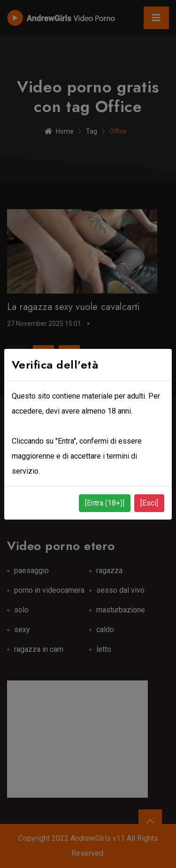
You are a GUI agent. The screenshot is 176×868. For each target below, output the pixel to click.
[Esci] (149, 503)
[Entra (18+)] (105, 503)
